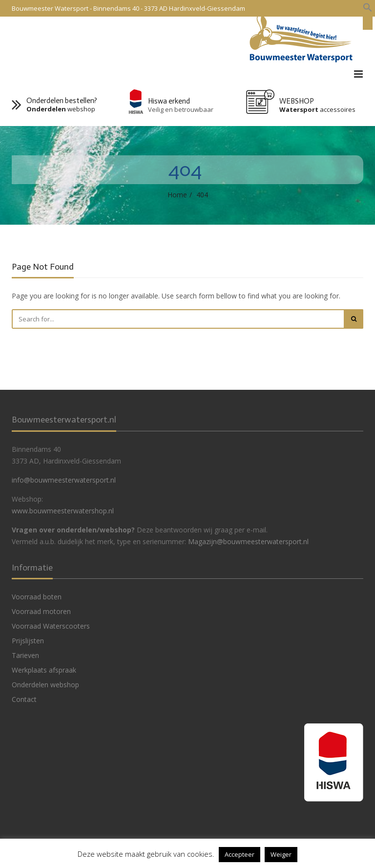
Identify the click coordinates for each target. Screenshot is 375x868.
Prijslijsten (28, 641)
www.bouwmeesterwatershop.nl (63, 511)
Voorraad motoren (41, 611)
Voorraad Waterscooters (51, 626)
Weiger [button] (281, 854)
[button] (368, 8)
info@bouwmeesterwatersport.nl (64, 480)
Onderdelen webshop (45, 685)
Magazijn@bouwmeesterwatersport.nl (248, 541)
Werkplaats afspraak (44, 670)
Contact (24, 699)
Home (177, 195)
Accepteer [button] (240, 854)
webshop (61, 109)
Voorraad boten (37, 597)
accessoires (317, 110)
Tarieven (25, 655)
